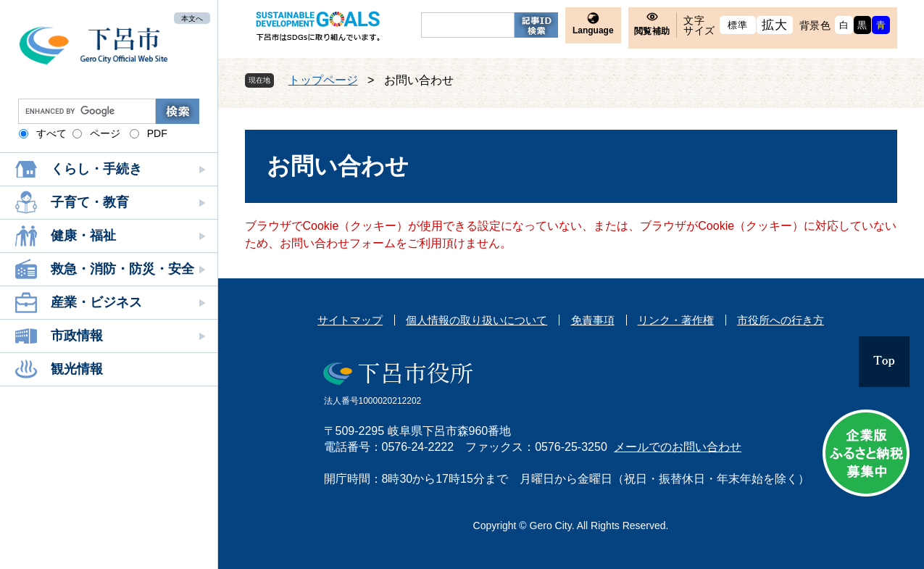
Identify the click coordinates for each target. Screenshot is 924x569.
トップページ (323, 80)
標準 (737, 25)
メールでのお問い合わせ (678, 447)
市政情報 (77, 336)
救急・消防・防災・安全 (122, 269)
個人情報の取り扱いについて (476, 320)
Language (593, 30)
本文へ (192, 18)
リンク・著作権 (676, 320)
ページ (105, 133)
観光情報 (77, 369)
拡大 (774, 25)
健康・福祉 (83, 236)
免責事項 (593, 320)
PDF (157, 133)
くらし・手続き (96, 169)
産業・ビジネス (96, 302)
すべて (51, 133)
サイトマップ (350, 320)
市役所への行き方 (781, 320)
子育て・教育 (90, 202)
